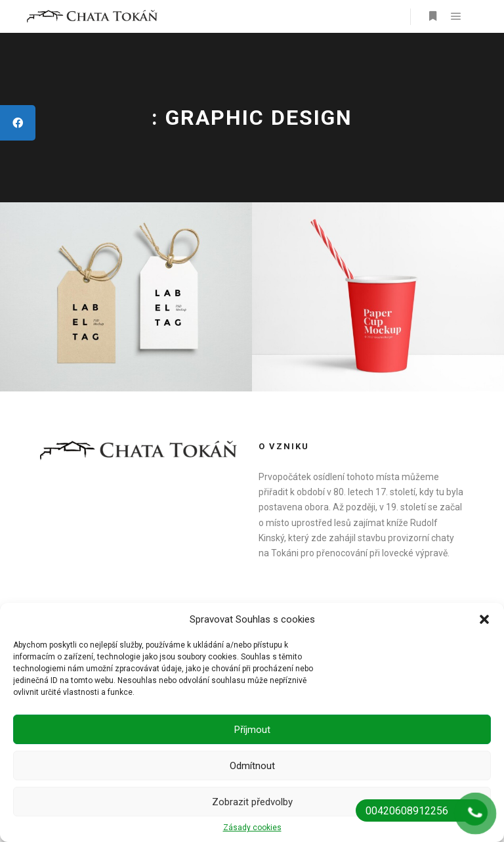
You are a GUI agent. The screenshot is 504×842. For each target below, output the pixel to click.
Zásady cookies (252, 828)
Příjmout (252, 730)
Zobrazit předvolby (252, 802)
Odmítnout (252, 766)
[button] (484, 619)
